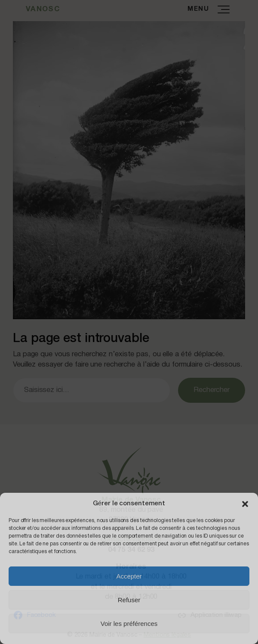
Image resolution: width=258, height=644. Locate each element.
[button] (245, 504)
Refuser (129, 600)
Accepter (129, 576)
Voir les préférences (129, 624)
